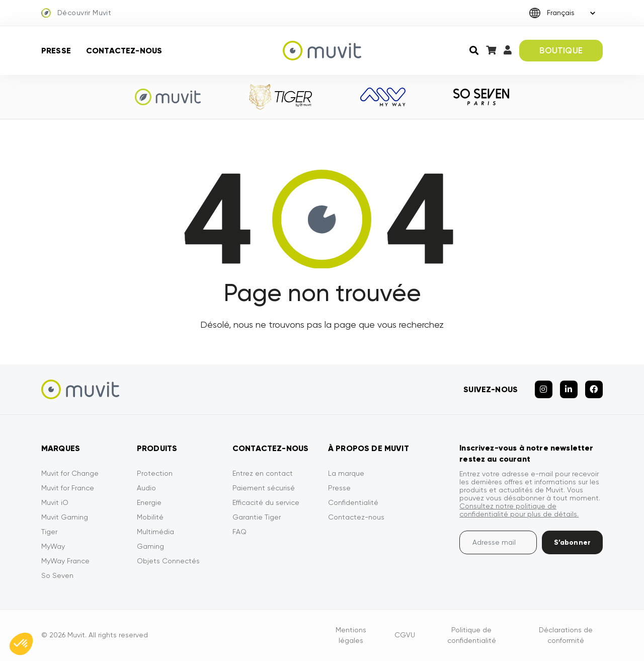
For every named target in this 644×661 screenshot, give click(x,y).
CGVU (405, 635)
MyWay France (65, 561)
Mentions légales (351, 635)
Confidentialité (353, 502)
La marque (346, 473)
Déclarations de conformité (566, 635)
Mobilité (150, 517)
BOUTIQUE (561, 50)
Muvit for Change (70, 473)
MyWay (53, 546)
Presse (56, 51)
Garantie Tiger (257, 517)
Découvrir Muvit (76, 13)
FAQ (239, 532)
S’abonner (572, 542)
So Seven (57, 575)
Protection (155, 473)
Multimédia (155, 532)
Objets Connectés (168, 561)
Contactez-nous (124, 51)
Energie (149, 502)
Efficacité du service (266, 502)
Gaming (150, 546)
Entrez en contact (263, 473)
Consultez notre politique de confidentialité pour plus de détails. (519, 510)
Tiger (49, 532)
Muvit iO (55, 502)
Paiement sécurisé (264, 488)
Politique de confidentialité (472, 635)
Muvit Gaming (65, 517)
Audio (146, 488)
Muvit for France (68, 488)
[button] (21, 644)
